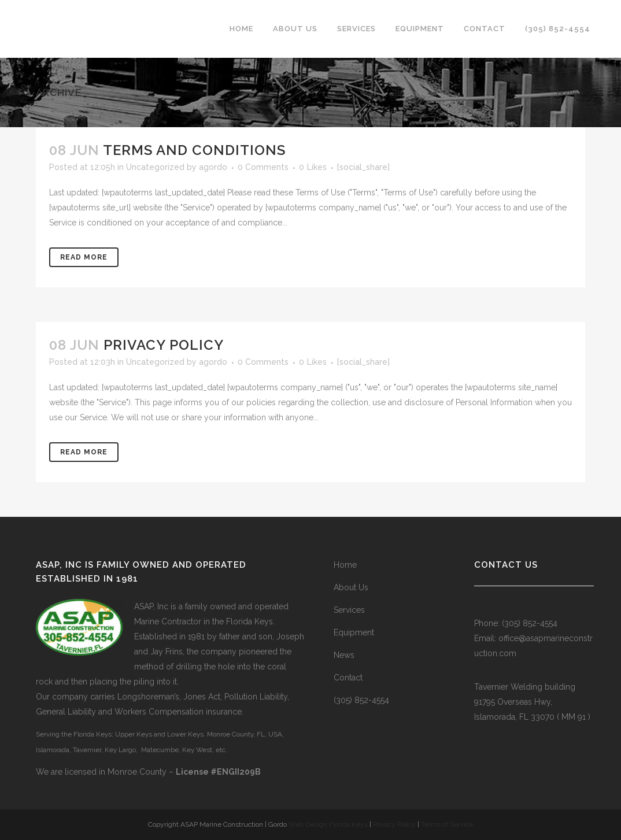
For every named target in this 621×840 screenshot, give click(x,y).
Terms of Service (447, 824)
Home (567, 93)
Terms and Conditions (194, 150)
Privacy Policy (164, 345)
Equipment (354, 632)
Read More (84, 257)
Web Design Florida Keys (328, 824)
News (344, 655)
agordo (213, 167)
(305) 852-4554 (361, 700)
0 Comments (263, 167)
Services (349, 610)
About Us (351, 587)
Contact (348, 678)
